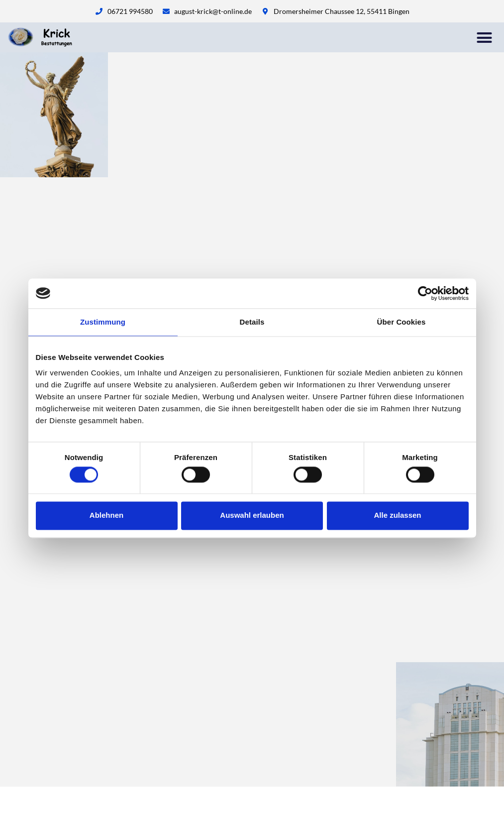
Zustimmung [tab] (103, 322)
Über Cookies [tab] (402, 322)
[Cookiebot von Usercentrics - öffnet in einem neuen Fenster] (425, 293)
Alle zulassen (397, 516)
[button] (485, 37)
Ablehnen (106, 516)
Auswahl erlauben (252, 516)
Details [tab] (252, 322)
